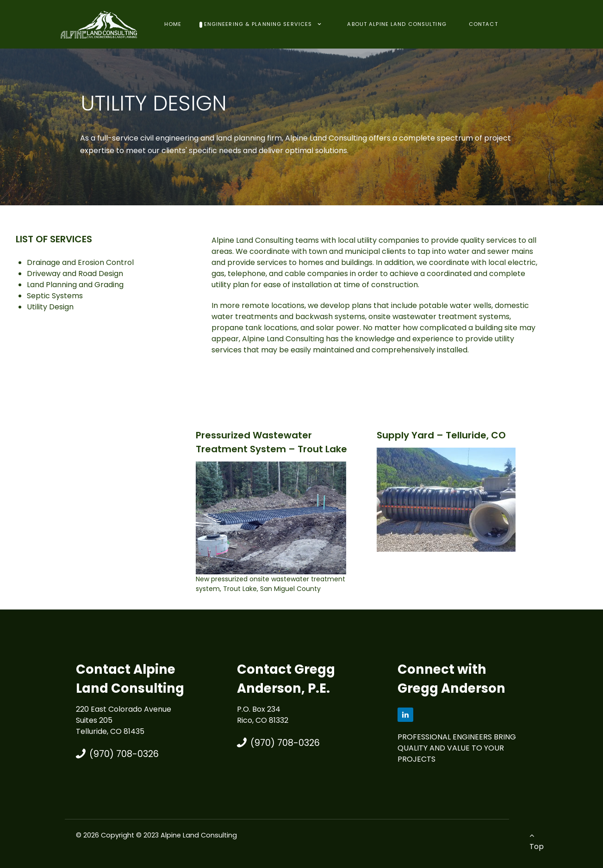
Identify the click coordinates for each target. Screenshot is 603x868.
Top (537, 842)
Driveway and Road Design (75, 274)
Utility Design (50, 307)
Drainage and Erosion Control (80, 262)
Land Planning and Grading (75, 285)
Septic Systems (55, 296)
